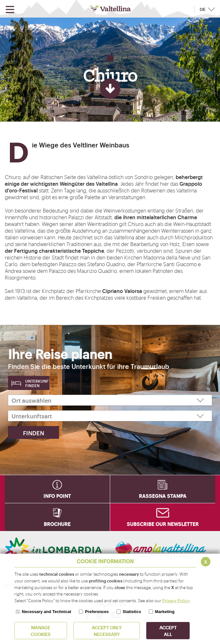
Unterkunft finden (37, 383)
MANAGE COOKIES (41, 631)
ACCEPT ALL (168, 631)
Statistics (132, 612)
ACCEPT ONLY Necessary (107, 631)
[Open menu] (10, 10)
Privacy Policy (176, 600)
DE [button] (203, 9)
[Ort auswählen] (110, 400)
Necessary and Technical (46, 612)
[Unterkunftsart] (110, 416)
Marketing (165, 612)
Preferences (97, 612)
